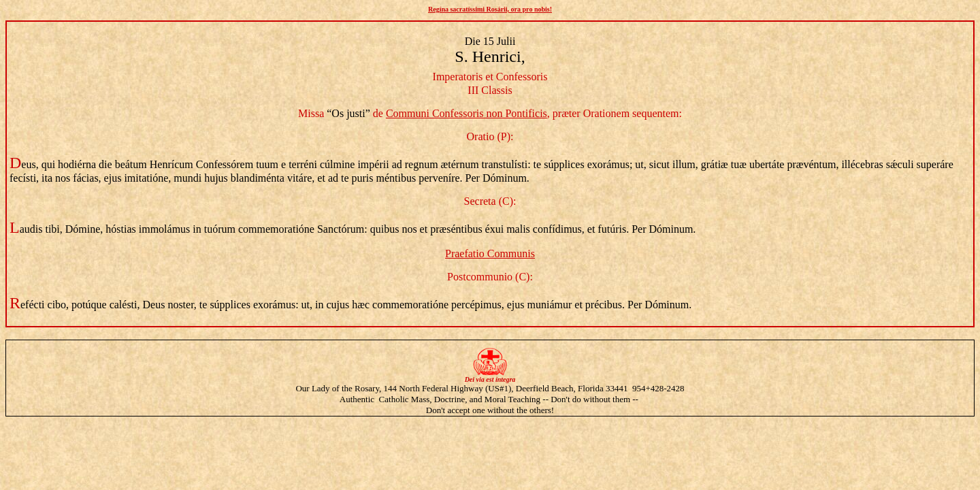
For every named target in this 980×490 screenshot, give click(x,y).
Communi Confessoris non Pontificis (467, 113)
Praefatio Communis (490, 254)
